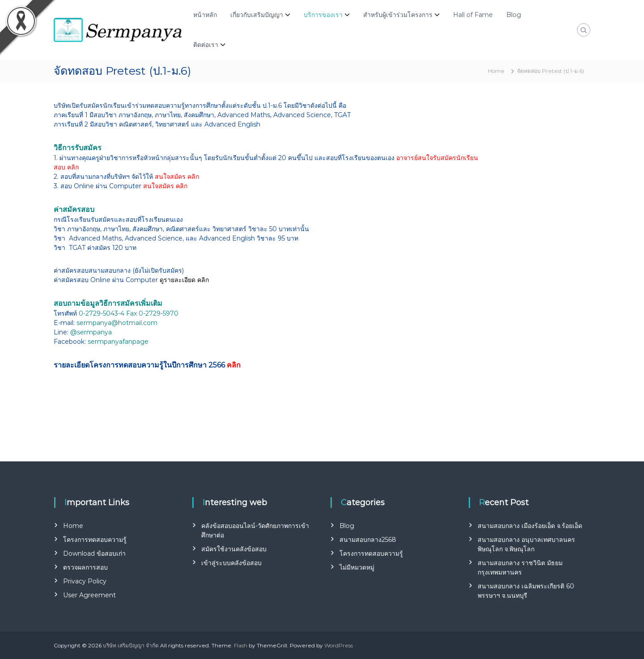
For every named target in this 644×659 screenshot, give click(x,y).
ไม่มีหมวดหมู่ (357, 567)
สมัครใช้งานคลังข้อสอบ (234, 549)
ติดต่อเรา (206, 45)
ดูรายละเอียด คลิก (184, 280)
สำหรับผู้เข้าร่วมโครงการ (398, 15)
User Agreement (89, 595)
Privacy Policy (85, 581)
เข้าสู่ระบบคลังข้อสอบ (231, 563)
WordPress (339, 645)
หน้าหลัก (205, 15)
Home (73, 526)
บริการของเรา (323, 15)
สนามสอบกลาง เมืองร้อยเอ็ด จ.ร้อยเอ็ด (530, 526)
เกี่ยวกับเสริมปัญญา (257, 15)
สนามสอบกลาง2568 (368, 540)
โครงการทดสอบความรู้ (95, 540)
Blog (514, 15)
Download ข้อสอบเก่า (94, 553)
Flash (241, 645)
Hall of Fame (473, 15)
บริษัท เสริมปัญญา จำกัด (131, 645)
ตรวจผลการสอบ (85, 567)
